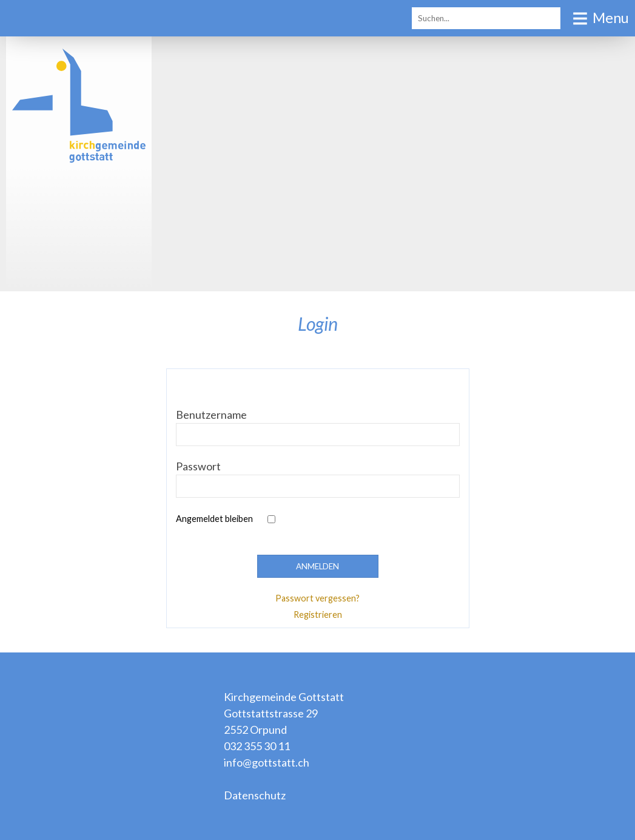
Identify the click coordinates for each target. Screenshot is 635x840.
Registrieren (318, 615)
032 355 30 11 (257, 746)
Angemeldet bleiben (214, 519)
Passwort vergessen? (317, 598)
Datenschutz (255, 795)
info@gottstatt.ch (267, 762)
